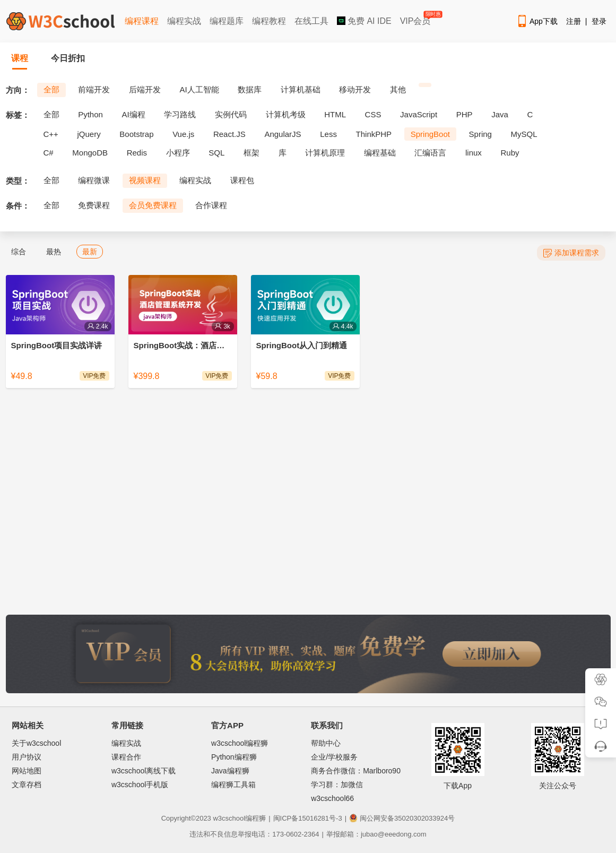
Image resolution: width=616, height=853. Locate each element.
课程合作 (126, 757)
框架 (251, 153)
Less (328, 134)
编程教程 (269, 21)
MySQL (524, 134)
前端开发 (94, 89)
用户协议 (27, 757)
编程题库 (227, 21)
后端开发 (145, 89)
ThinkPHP (374, 134)
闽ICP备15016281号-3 (308, 818)
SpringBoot (430, 134)
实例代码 (231, 114)
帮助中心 (326, 743)
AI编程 (133, 114)
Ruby (510, 153)
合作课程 (211, 205)
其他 (398, 89)
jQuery (89, 134)
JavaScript (419, 114)
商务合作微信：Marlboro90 (356, 771)
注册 (574, 21)
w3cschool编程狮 (240, 743)
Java (500, 114)
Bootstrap (136, 134)
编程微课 (94, 180)
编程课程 (142, 21)
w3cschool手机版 (140, 785)
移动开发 (355, 89)
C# (49, 153)
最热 (54, 252)
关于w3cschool (36, 743)
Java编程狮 (230, 771)
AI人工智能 (199, 89)
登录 (599, 21)
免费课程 (94, 205)
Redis (137, 153)
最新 (90, 252)
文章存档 (27, 785)
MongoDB (90, 153)
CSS (373, 114)
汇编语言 (430, 153)
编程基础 (380, 153)
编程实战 (184, 21)
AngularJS (283, 134)
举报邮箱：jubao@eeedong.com (376, 834)
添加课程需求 (571, 253)
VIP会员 (416, 19)
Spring (480, 134)
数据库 (250, 89)
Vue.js (183, 134)
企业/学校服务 (334, 757)
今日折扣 (68, 58)
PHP (465, 114)
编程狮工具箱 (233, 785)
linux (474, 153)
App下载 (537, 21)
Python (90, 114)
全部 (51, 89)
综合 (19, 252)
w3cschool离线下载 (144, 771)
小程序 (178, 153)
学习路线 (180, 114)
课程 (20, 58)
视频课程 (145, 180)
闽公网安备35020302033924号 (402, 818)
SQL (216, 153)
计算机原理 (325, 153)
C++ (51, 134)
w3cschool (229, 818)
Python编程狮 (234, 757)
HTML (335, 114)
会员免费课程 (153, 205)
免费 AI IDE (364, 21)
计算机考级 (286, 114)
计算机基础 (301, 89)
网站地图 (27, 771)
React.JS (229, 134)
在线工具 (311, 21)
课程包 (242, 180)
